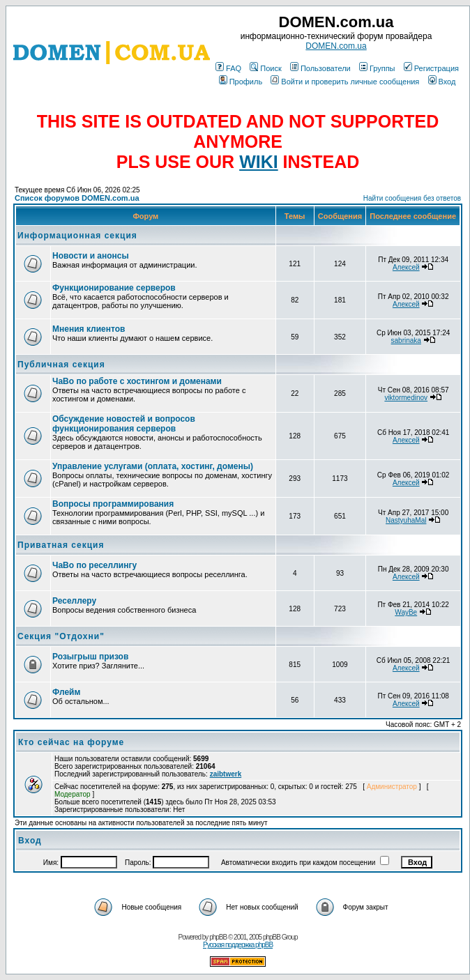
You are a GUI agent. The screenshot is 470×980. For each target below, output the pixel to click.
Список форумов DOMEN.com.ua (77, 198)
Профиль (241, 82)
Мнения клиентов (89, 329)
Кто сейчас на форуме (71, 742)
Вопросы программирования (113, 504)
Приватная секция (61, 545)
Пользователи (320, 68)
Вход (442, 82)
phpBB (218, 937)
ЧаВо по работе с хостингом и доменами (137, 381)
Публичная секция (61, 365)
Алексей (406, 267)
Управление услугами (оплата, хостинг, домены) (153, 466)
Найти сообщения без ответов (412, 198)
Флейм (66, 692)
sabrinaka (406, 340)
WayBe (406, 612)
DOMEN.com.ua (336, 46)
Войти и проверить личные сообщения (345, 82)
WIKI (259, 162)
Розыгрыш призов (90, 657)
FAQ (228, 68)
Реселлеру (74, 601)
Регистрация (431, 68)
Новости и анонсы (91, 256)
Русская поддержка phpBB (238, 945)
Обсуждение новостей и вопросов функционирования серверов (124, 424)
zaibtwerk (226, 774)
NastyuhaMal (406, 520)
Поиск (265, 68)
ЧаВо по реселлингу (94, 565)
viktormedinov (406, 398)
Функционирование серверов (114, 288)
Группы (377, 68)
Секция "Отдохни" (61, 636)
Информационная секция (77, 236)
